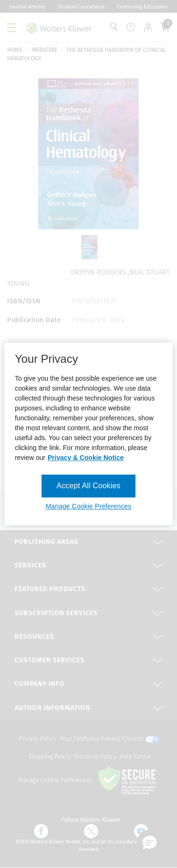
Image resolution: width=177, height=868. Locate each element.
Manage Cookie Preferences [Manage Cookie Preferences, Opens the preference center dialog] (88, 507)
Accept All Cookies (88, 486)
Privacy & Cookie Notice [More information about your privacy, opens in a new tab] (86, 458)
